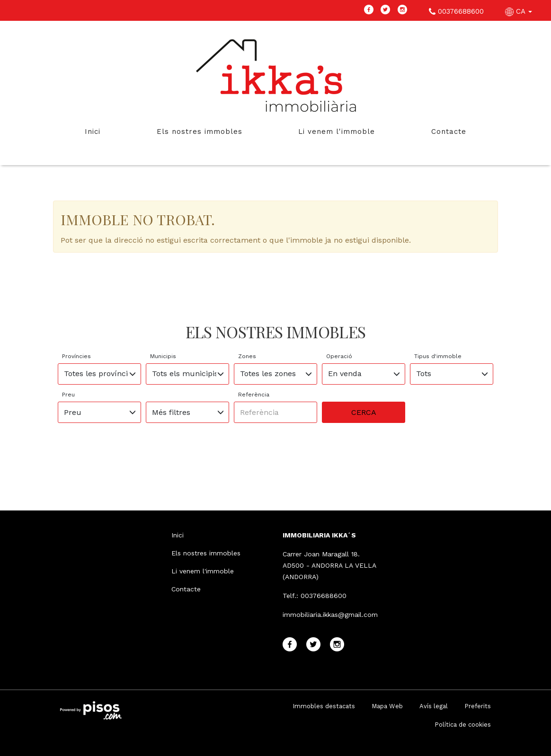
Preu (68, 395)
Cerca (364, 412)
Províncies (76, 356)
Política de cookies (463, 725)
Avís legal (434, 706)
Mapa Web (387, 706)
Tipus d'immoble (438, 356)
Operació (339, 356)
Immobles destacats (324, 706)
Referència (254, 395)
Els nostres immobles (200, 132)
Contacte (449, 132)
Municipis (163, 356)
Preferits (478, 706)
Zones (247, 356)
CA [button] (520, 11)
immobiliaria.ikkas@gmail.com (330, 615)
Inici (93, 132)
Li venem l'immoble (337, 132)
